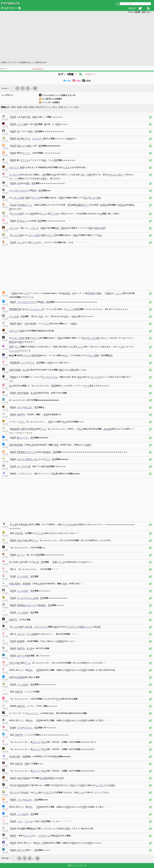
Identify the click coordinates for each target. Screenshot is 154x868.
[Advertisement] (77, 37)
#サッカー (69, 107)
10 (35, 88)
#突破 (67, 81)
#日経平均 (39, 107)
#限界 (13, 107)
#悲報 (25, 107)
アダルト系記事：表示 (139, 12)
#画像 (19, 107)
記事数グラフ (91, 74)
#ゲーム (48, 107)
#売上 (55, 107)
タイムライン (38, 69)
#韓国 (61, 107)
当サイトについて (77, 865)
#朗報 (31, 107)
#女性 (76, 107)
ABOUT (132, 8)
